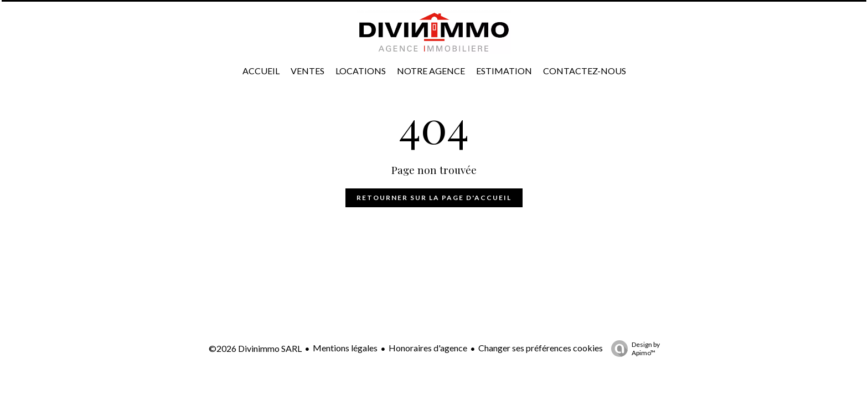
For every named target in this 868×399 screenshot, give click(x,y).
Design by (633, 349)
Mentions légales (345, 348)
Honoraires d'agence (428, 348)
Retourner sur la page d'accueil (434, 198)
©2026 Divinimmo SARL (255, 348)
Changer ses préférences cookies (541, 348)
